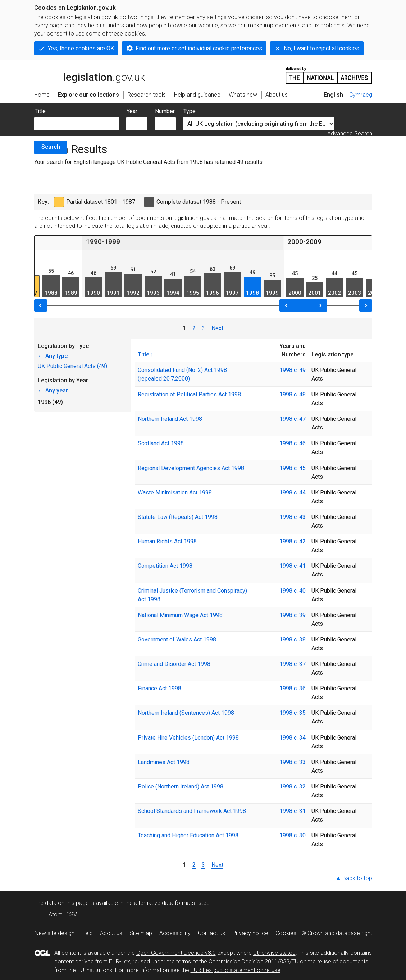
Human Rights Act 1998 (167, 541)
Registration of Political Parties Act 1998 (189, 394)
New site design (54, 933)
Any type (53, 356)
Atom (56, 914)
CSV (72, 914)
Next (217, 328)
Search (51, 147)
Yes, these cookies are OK (81, 48)
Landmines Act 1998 (164, 762)
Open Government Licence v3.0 (176, 953)
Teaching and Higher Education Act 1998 (188, 835)
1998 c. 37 (293, 664)
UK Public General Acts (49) (72, 366)
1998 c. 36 (293, 688)
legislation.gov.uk (90, 75)
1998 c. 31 (293, 811)
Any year (53, 390)
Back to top (357, 878)
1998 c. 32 (293, 786)
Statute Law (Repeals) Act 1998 (178, 517)
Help (87, 933)
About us (111, 933)
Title (143, 354)
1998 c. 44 (293, 493)
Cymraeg (361, 95)
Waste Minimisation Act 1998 (175, 493)
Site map (141, 933)
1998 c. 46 (293, 443)
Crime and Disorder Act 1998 (174, 664)
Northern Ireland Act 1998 (170, 419)
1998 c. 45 (293, 468)
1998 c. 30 (293, 835)
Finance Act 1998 (159, 688)
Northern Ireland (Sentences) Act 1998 (186, 713)
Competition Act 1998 (165, 566)
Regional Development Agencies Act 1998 (191, 468)
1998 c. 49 (293, 370)
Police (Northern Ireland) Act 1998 (181, 786)
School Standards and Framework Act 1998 (192, 811)
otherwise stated (274, 953)
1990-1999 (103, 242)
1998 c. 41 (293, 566)
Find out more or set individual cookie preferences (199, 48)
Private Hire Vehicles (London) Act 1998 (188, 738)
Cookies (286, 933)
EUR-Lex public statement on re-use (236, 970)
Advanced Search (350, 134)
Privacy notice (250, 933)
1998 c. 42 (293, 541)
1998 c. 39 (293, 615)
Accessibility (175, 933)
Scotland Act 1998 (161, 443)
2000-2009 (304, 242)
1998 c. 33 (293, 762)
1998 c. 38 (293, 639)
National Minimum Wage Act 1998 (180, 615)
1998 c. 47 (293, 419)
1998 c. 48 (293, 394)
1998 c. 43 (293, 517)
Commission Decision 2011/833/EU (254, 961)
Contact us (211, 933)
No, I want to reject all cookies (321, 48)
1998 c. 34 (293, 738)
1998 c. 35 (293, 713)
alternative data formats (165, 903)
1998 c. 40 (293, 591)
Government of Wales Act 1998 (177, 639)
